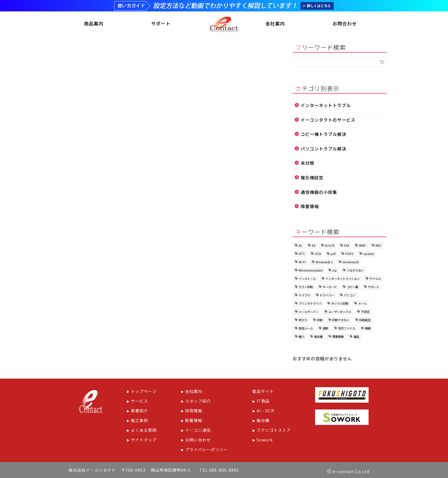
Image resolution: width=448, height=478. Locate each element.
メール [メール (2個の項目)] (362, 304)
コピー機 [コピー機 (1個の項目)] (352, 287)
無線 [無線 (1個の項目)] (368, 329)
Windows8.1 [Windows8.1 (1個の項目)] (324, 263)
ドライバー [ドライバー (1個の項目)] (327, 296)
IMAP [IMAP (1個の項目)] (362, 246)
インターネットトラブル (326, 106)
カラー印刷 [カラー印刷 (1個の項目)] (306, 287)
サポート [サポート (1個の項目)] (373, 287)
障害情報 (310, 207)
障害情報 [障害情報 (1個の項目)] (338, 337)
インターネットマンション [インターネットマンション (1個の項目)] (343, 279)
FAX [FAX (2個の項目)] (347, 246)
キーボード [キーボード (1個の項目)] (330, 287)
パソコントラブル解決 (323, 149)
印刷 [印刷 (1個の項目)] (320, 321)
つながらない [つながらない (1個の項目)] (355, 271)
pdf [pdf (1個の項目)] (333, 254)
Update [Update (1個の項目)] (369, 254)
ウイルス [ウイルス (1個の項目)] (375, 279)
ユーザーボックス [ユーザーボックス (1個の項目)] (340, 312)
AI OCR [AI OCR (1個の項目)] (330, 246)
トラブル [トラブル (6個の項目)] (304, 296)
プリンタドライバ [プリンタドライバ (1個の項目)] (310, 304)
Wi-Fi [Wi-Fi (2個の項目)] (302, 263)
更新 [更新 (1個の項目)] (325, 329)
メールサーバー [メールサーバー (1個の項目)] (309, 312)
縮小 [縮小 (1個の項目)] (301, 337)
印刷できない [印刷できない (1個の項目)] (341, 321)
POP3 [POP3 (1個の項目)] (349, 254)
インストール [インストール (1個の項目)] (307, 279)
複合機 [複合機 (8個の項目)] (318, 337)
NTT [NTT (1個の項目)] (302, 254)
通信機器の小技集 (319, 192)
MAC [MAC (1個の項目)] (378, 246)
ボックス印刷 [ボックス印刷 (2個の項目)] (340, 304)
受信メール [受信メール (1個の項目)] (306, 329)
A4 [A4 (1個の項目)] (313, 246)
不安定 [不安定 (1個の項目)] (365, 312)
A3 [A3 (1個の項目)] (300, 246)
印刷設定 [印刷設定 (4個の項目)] (365, 321)
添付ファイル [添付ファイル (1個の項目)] (347, 329)
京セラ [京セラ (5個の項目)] (303, 321)
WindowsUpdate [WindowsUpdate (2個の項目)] (311, 271)
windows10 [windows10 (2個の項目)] (351, 263)
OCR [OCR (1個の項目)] (318, 254)
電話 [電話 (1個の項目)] (356, 337)
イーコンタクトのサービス (328, 120)
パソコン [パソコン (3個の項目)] (349, 296)
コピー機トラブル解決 (323, 135)
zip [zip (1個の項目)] (335, 271)
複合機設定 (312, 178)
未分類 (307, 164)
